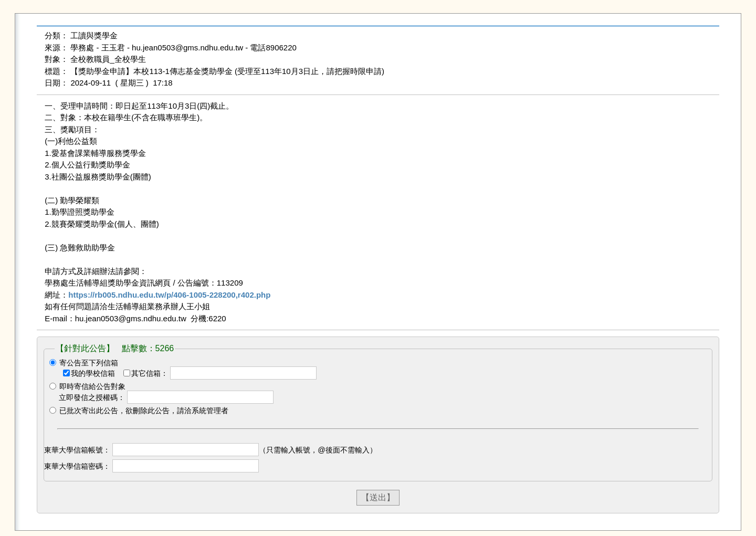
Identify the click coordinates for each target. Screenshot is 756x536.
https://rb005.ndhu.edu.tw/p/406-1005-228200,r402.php (169, 295)
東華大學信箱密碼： (77, 466)
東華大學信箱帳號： (77, 450)
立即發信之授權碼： (92, 397)
